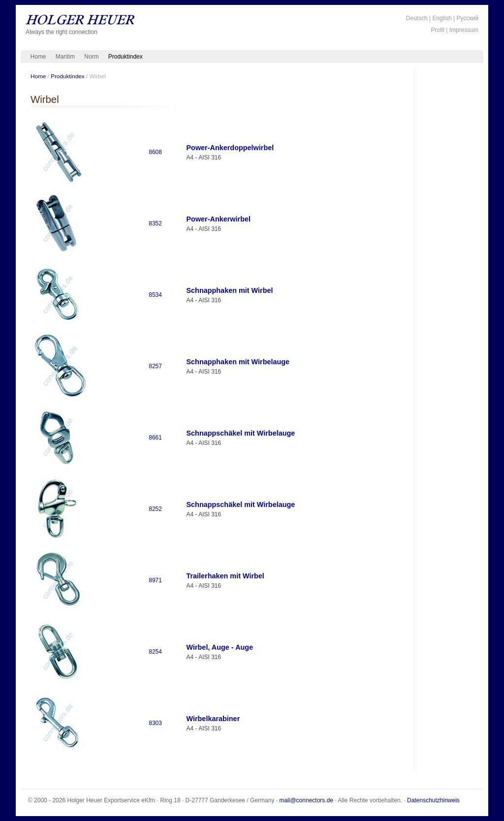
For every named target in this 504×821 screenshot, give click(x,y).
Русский (468, 18)
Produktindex (126, 57)
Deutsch (417, 18)
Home (38, 57)
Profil (438, 30)
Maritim (65, 57)
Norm (91, 57)
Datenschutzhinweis (433, 800)
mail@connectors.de (306, 800)
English (442, 18)
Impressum (464, 30)
